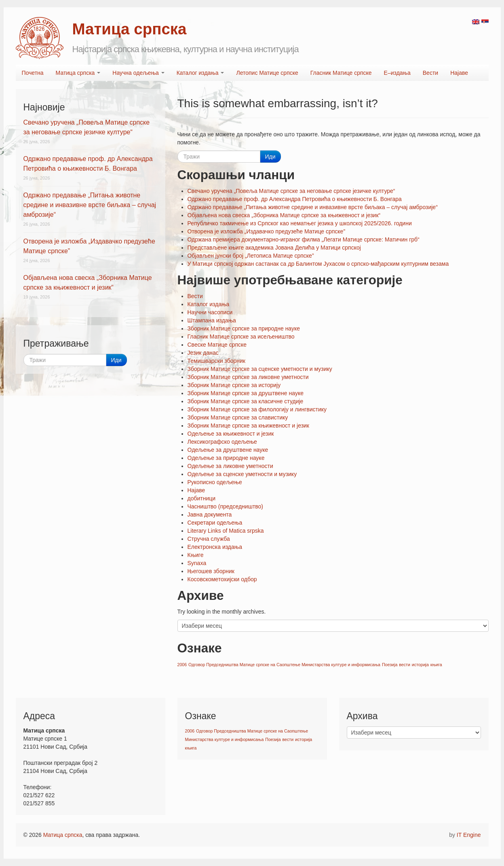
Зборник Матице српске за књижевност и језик (249, 426)
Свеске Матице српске (217, 345)
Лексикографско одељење (222, 442)
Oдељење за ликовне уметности (230, 466)
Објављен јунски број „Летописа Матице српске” (251, 256)
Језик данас (203, 353)
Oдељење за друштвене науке (228, 450)
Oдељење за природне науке (226, 458)
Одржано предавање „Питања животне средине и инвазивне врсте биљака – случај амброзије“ (313, 207)
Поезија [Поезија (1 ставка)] (390, 665)
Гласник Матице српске (341, 73)
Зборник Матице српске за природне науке (244, 328)
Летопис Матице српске (267, 73)
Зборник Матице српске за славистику (238, 417)
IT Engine (469, 835)
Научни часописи (210, 312)
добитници (202, 498)
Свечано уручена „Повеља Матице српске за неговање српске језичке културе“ (291, 191)
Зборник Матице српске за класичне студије (246, 401)
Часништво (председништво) (226, 506)
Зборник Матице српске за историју (234, 385)
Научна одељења (138, 73)
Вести (430, 73)
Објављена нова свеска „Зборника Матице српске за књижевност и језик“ (284, 215)
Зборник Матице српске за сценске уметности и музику (260, 369)
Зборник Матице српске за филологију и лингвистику (257, 409)
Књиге (196, 555)
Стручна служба (209, 539)
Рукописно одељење (215, 482)
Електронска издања (215, 547)
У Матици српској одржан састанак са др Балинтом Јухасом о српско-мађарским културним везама (318, 264)
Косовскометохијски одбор (222, 579)
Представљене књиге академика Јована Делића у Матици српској (274, 248)
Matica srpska (40, 38)
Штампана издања (212, 320)
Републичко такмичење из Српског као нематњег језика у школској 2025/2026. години (300, 223)
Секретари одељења (215, 523)
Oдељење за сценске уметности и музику (242, 474)
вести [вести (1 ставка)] (405, 665)
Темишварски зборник (216, 361)
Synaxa (197, 563)
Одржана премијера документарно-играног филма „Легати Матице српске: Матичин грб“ (304, 239)
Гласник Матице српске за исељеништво (241, 337)
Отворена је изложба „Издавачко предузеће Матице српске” (267, 231)
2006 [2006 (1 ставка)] (182, 665)
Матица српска (78, 73)
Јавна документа (210, 515)
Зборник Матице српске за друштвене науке (246, 393)
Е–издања (397, 73)
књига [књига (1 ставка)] (436, 665)
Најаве (459, 73)
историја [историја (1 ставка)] (420, 665)
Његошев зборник (211, 571)
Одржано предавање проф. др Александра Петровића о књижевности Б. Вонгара (295, 199)
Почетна (33, 73)
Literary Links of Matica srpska (226, 531)
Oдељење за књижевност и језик (231, 434)
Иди (270, 157)
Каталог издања (200, 73)
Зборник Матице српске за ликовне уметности (248, 377)
